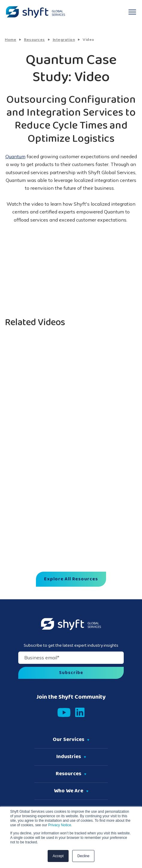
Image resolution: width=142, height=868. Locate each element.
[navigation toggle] (132, 12)
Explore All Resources (71, 579)
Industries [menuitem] (69, 757)
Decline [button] (83, 856)
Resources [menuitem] (68, 774)
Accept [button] (58, 856)
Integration (64, 39)
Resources (34, 39)
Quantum (15, 156)
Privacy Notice (59, 825)
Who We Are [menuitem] (69, 791)
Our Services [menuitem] (68, 740)
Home (10, 39)
